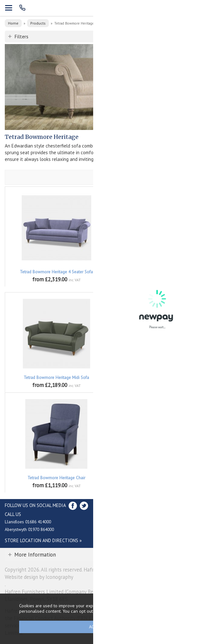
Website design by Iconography (39, 577)
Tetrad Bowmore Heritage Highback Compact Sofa (160, 275)
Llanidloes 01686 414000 (28, 522)
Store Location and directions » (43, 540)
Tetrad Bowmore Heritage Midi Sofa (56, 378)
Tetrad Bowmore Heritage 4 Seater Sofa (56, 272)
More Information (35, 555)
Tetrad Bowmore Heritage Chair (56, 478)
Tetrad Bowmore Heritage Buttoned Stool (160, 478)
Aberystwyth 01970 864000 (29, 529)
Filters (21, 36)
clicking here (162, 611)
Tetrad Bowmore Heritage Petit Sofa (160, 378)
